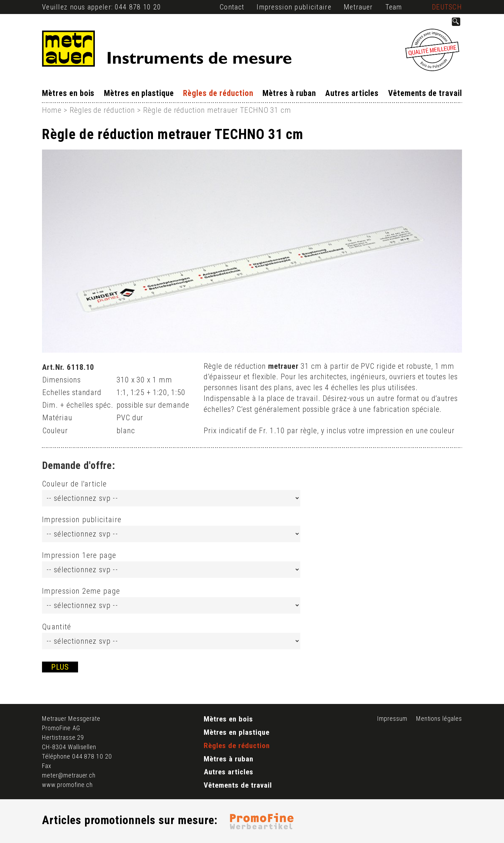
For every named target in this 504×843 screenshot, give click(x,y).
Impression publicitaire (294, 7)
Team (394, 7)
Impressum (392, 718)
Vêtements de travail (425, 93)
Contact (232, 7)
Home (52, 110)
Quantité (57, 627)
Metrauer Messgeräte (71, 718)
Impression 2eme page (81, 591)
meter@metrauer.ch (69, 775)
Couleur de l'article (74, 484)
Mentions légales (439, 718)
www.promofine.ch (67, 785)
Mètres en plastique (139, 93)
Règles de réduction (218, 93)
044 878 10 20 (138, 7)
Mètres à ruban (289, 93)
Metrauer (358, 7)
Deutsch (447, 7)
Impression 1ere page (79, 555)
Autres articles (352, 93)
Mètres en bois (68, 93)
